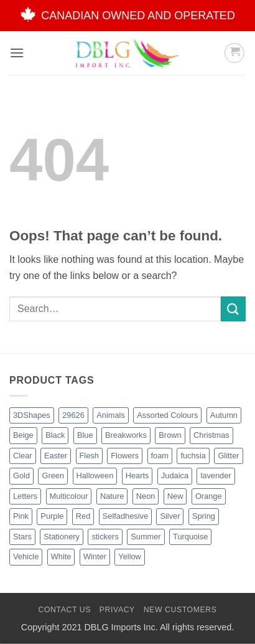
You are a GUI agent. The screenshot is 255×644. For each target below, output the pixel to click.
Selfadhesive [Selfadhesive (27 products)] (125, 516)
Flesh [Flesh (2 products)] (89, 456)
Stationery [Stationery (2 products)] (62, 537)
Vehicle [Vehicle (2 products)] (26, 556)
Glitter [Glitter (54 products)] (228, 456)
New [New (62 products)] (175, 496)
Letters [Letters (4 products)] (25, 496)
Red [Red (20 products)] (83, 516)
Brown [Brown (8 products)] (170, 435)
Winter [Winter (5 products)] (95, 556)
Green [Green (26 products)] (53, 476)
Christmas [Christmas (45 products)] (211, 435)
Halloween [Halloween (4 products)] (95, 476)
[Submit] (233, 309)
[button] (17, 53)
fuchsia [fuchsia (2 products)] (193, 456)
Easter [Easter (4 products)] (56, 456)
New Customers (180, 610)
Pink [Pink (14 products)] (21, 516)
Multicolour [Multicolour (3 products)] (69, 496)
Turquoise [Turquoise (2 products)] (190, 537)
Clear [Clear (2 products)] (23, 456)
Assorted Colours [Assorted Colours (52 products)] (167, 415)
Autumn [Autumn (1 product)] (224, 415)
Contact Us (64, 610)
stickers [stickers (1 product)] (105, 537)
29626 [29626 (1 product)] (73, 415)
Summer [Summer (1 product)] (146, 537)
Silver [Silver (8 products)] (170, 516)
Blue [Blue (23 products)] (85, 435)
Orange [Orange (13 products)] (209, 496)
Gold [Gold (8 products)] (21, 476)
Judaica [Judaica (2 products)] (175, 476)
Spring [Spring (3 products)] (204, 516)
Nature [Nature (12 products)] (112, 496)
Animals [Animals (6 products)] (111, 415)
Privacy (117, 610)
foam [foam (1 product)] (160, 456)
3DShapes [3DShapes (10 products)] (32, 415)
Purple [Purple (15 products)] (52, 516)
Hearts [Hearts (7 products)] (137, 476)
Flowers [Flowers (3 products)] (125, 456)
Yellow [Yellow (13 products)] (130, 556)
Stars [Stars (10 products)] (22, 537)
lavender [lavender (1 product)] (216, 476)
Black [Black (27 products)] (55, 435)
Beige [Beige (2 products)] (23, 435)
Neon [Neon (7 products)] (146, 496)
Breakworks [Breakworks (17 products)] (126, 435)
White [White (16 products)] (61, 556)
